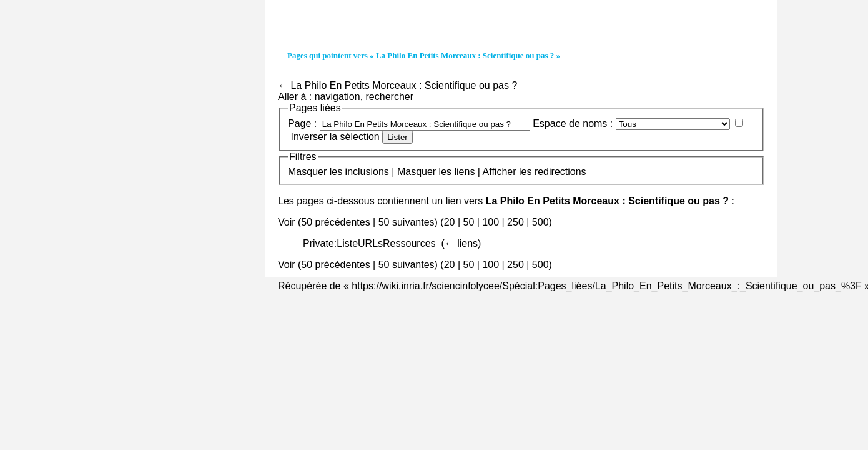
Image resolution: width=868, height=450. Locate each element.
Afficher (500, 172)
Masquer (307, 172)
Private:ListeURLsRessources (369, 243)
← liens (461, 243)
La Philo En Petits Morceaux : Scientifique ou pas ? (404, 85)
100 (491, 222)
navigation (338, 97)
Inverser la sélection (335, 137)
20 (450, 222)
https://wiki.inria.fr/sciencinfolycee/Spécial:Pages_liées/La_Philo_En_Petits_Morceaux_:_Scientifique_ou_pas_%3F (606, 286)
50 (468, 222)
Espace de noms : (573, 123)
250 (515, 222)
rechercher (390, 97)
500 (540, 222)
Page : (302, 123)
